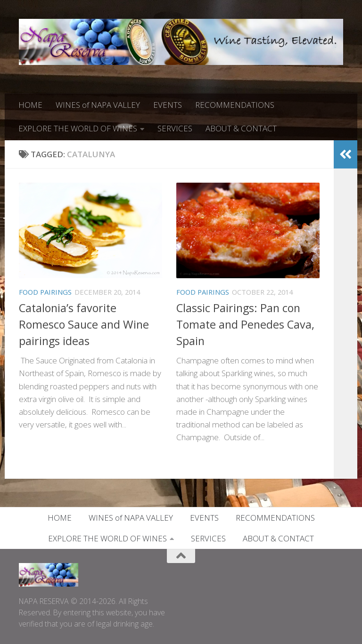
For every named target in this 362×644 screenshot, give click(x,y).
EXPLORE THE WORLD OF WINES (78, 128)
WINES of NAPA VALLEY (98, 105)
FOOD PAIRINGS (45, 292)
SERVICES (175, 128)
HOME (30, 105)
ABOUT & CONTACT (241, 128)
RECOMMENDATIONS (235, 105)
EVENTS (168, 105)
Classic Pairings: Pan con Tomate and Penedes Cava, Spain (245, 324)
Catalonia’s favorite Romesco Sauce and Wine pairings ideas (84, 324)
